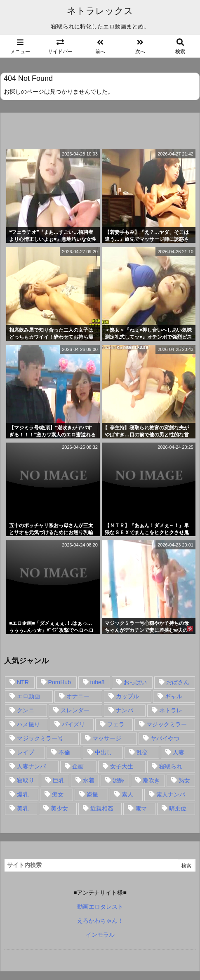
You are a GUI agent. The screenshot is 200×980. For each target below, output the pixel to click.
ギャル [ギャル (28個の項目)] (174, 696)
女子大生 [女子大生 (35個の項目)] (122, 766)
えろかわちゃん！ (100, 921)
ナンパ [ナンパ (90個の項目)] (125, 710)
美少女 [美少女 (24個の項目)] (59, 808)
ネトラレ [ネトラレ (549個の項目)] (171, 710)
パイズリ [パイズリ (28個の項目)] (73, 724)
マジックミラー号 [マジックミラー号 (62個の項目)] (40, 738)
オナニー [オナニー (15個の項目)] (78, 696)
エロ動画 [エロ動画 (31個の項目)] (28, 696)
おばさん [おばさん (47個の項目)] (178, 682)
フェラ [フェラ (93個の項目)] (116, 724)
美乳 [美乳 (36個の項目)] (23, 808)
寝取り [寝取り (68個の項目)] (26, 780)
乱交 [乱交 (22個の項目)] (142, 752)
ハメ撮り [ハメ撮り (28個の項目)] (28, 724)
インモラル (100, 935)
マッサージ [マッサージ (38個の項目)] (107, 738)
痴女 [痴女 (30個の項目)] (58, 794)
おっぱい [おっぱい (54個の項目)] (135, 682)
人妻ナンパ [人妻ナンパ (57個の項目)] (31, 766)
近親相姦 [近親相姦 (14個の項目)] (102, 808)
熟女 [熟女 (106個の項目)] (184, 780)
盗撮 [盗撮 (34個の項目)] (92, 794)
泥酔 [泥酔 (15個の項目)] (118, 780)
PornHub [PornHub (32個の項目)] (60, 682)
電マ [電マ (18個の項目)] (141, 808)
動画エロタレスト (100, 907)
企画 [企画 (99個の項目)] (78, 766)
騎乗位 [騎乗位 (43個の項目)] (178, 808)
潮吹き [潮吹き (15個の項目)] (151, 780)
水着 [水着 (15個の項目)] (89, 780)
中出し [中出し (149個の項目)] (104, 752)
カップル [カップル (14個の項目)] (127, 696)
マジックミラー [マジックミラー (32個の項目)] (167, 724)
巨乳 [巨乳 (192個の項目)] (59, 780)
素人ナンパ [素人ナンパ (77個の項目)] (171, 794)
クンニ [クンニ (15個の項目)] (26, 710)
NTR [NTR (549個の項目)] (23, 682)
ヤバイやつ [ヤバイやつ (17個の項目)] (165, 738)
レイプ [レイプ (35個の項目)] (26, 752)
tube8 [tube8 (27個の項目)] (98, 682)
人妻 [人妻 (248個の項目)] (179, 752)
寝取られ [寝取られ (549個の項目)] (171, 766)
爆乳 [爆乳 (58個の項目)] (23, 794)
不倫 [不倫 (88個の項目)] (64, 752)
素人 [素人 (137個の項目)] (127, 794)
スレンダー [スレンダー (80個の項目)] (75, 710)
